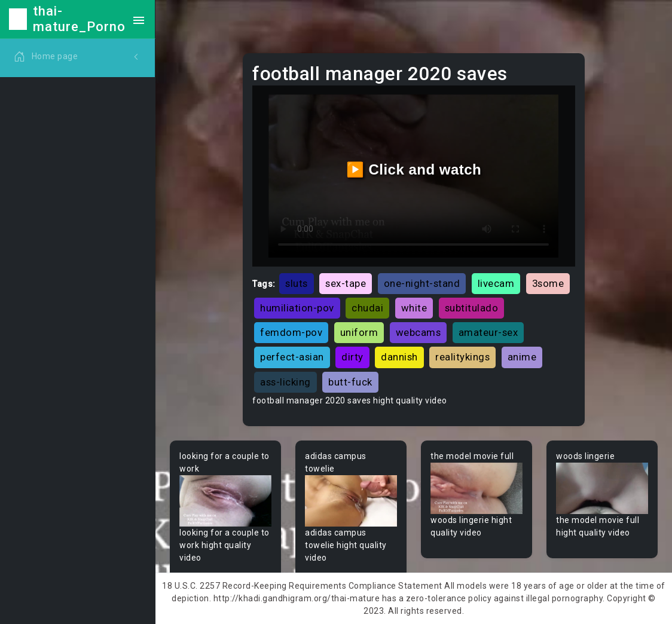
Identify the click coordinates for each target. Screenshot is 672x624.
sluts (297, 283)
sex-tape (346, 283)
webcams (419, 332)
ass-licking (285, 382)
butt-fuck (350, 382)
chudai (367, 308)
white (414, 308)
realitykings (462, 357)
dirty (352, 357)
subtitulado (472, 308)
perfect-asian (292, 357)
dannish (399, 357)
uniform (359, 332)
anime (522, 357)
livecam (496, 283)
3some (548, 283)
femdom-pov (291, 332)
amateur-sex (488, 332)
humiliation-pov (297, 308)
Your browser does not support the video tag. (225, 501)
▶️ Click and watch (414, 169)
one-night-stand (422, 283)
